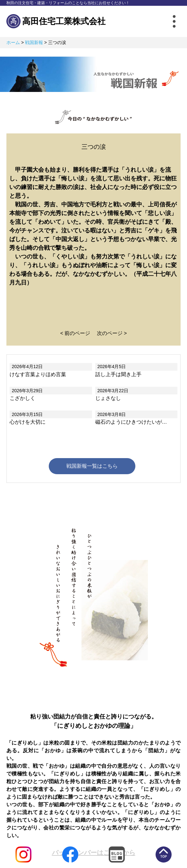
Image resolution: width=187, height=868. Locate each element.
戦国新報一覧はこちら (92, 466)
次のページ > (112, 333)
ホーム (13, 42)
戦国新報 (34, 42)
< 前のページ (75, 333)
